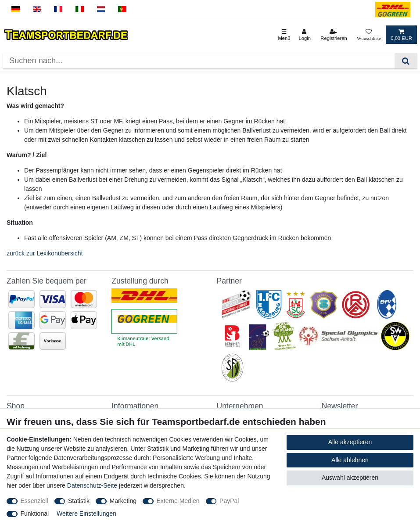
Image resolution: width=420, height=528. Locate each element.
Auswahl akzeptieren (350, 478)
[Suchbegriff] (199, 61)
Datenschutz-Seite (92, 485)
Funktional (35, 514)
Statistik (79, 501)
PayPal (229, 501)
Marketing (123, 501)
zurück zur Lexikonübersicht (45, 253)
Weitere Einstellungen (86, 514)
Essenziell (34, 501)
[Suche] (406, 61)
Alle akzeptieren (350, 442)
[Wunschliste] (369, 35)
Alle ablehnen (350, 460)
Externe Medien (178, 501)
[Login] (305, 35)
